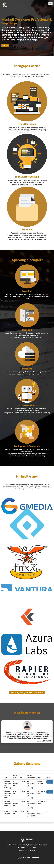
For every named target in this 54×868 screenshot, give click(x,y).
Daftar (5, 45)
